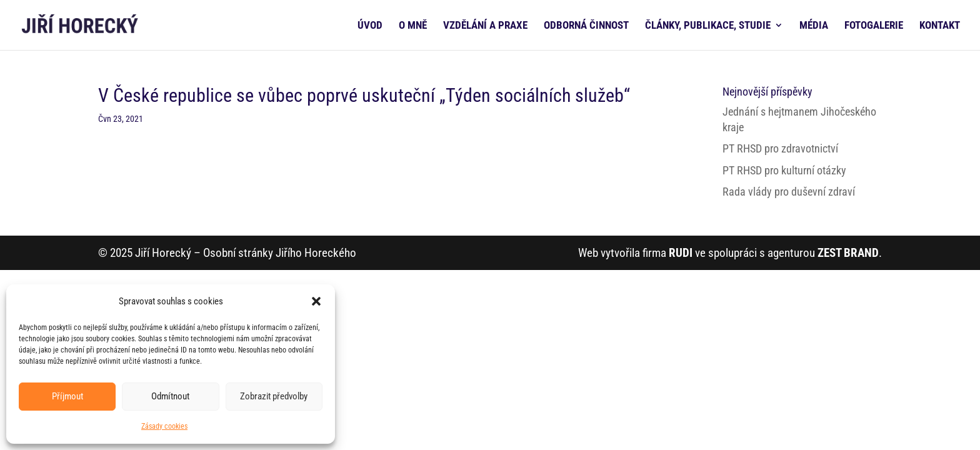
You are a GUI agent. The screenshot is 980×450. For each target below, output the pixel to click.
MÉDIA (814, 26)
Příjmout (67, 396)
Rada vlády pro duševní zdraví (789, 192)
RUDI (681, 253)
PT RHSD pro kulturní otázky (784, 170)
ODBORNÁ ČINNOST (586, 26)
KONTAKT (940, 26)
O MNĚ (413, 26)
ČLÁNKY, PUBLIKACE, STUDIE (708, 26)
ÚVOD (370, 26)
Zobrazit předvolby (274, 396)
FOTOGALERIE (874, 26)
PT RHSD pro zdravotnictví (780, 148)
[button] (316, 301)
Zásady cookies (164, 426)
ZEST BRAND (848, 253)
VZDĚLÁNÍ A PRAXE (485, 26)
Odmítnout (170, 396)
